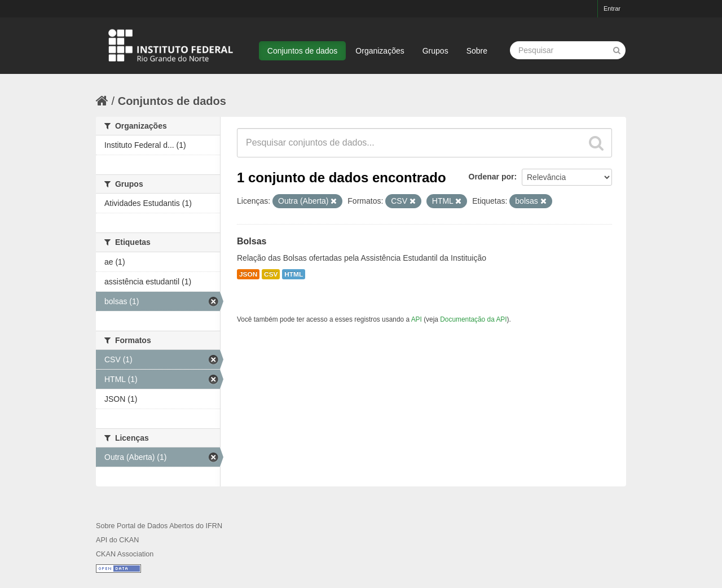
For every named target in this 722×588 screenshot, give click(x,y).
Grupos (435, 51)
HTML (294, 274)
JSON (248, 274)
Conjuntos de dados (303, 51)
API (417, 319)
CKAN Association (125, 554)
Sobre (477, 51)
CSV (271, 274)
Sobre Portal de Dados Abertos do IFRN (159, 526)
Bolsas (252, 241)
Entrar (612, 8)
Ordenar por (492, 177)
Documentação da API (473, 319)
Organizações (380, 51)
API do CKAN (117, 540)
